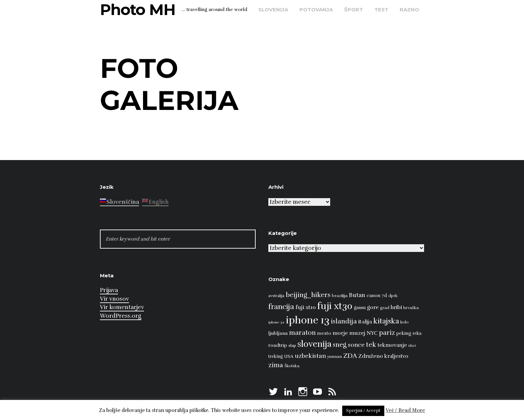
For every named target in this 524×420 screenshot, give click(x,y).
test (381, 10)
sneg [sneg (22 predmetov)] (340, 345)
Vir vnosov (114, 299)
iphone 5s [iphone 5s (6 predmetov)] (276, 322)
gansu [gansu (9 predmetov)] (360, 308)
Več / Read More (406, 410)
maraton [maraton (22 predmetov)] (302, 333)
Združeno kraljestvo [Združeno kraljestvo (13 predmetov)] (383, 356)
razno (409, 10)
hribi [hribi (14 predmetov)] (396, 307)
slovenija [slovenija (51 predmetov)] (314, 344)
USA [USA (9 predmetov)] (289, 357)
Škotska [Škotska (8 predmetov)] (292, 366)
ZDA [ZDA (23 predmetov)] (350, 356)
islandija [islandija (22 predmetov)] (344, 321)
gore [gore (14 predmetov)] (373, 307)
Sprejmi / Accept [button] (363, 411)
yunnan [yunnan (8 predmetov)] (335, 357)
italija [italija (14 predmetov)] (365, 322)
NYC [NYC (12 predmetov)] (372, 333)
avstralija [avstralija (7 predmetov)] (276, 296)
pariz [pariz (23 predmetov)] (387, 333)
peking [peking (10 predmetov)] (404, 333)
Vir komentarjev (122, 307)
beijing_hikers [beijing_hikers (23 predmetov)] (308, 295)
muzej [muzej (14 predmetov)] (357, 333)
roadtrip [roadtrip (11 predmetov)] (278, 345)
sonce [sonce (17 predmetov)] (356, 345)
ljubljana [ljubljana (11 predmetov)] (278, 333)
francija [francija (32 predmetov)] (281, 307)
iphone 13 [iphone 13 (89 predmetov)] (308, 320)
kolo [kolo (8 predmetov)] (405, 322)
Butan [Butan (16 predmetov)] (357, 295)
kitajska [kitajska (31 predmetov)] (386, 321)
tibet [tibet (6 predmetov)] (412, 346)
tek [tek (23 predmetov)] (371, 345)
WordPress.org (121, 316)
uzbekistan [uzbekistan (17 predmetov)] (310, 356)
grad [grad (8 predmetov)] (385, 308)
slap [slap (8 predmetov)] (292, 345)
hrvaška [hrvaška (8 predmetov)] (411, 308)
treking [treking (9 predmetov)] (276, 357)
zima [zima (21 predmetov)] (276, 365)
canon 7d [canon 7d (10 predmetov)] (377, 296)
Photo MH (138, 10)
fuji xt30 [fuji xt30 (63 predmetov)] (335, 306)
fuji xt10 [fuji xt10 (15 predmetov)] (306, 307)
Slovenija (273, 10)
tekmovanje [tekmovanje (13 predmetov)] (392, 345)
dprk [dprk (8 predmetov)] (393, 296)
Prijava (109, 290)
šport (354, 10)
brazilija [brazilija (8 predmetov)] (340, 296)
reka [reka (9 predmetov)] (417, 333)
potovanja (316, 10)
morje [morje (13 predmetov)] (340, 333)
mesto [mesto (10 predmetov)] (324, 333)
